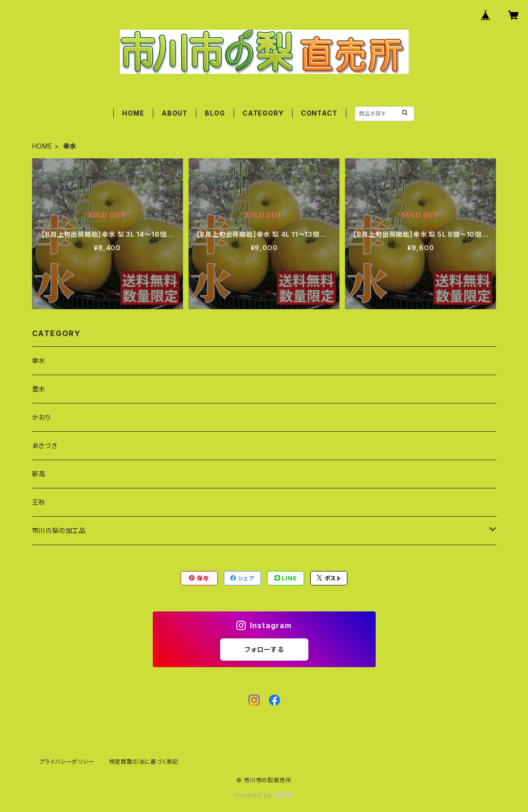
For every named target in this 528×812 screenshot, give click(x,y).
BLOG (215, 113)
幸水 (39, 361)
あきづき (45, 445)
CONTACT (319, 113)
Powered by (264, 795)
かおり (42, 417)
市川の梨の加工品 (59, 530)
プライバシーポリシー (67, 762)
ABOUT (175, 113)
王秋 (39, 502)
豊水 (39, 389)
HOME (133, 113)
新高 (39, 474)
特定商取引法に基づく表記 (144, 762)
